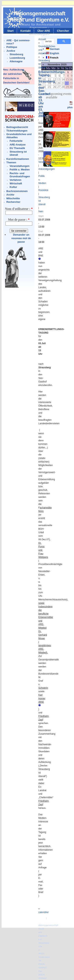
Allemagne (16, 61)
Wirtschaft (16, 183)
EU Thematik (17, 148)
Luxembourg (17, 58)
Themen (11, 162)
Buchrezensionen (17, 191)
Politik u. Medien (20, 170)
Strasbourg (16, 54)
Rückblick (43, 190)
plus (70, 107)
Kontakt (25, 31)
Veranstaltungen (19, 166)
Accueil (42, 39)
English (55, 53)
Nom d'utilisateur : (19, 209)
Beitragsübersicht (17, 127)
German (55, 49)
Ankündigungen (46, 169)
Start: (41, 216)
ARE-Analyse (18, 145)
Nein (41, 211)
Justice (11, 51)
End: (41, 231)
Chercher (63, 31)
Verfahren (15, 180)
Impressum (44, 922)
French (54, 58)
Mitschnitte (13, 198)
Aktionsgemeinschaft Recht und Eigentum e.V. (39, 17)
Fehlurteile (16, 141)
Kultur (13, 187)
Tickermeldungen (17, 131)
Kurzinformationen (18, 159)
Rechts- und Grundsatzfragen (20, 175)
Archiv (10, 195)
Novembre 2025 (57, 64)
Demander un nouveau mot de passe (21, 238)
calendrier (44, 912)
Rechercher (14, 202)
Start (10, 31)
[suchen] (48, 41)
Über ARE (44, 31)
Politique (12, 47)
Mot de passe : (19, 220)
